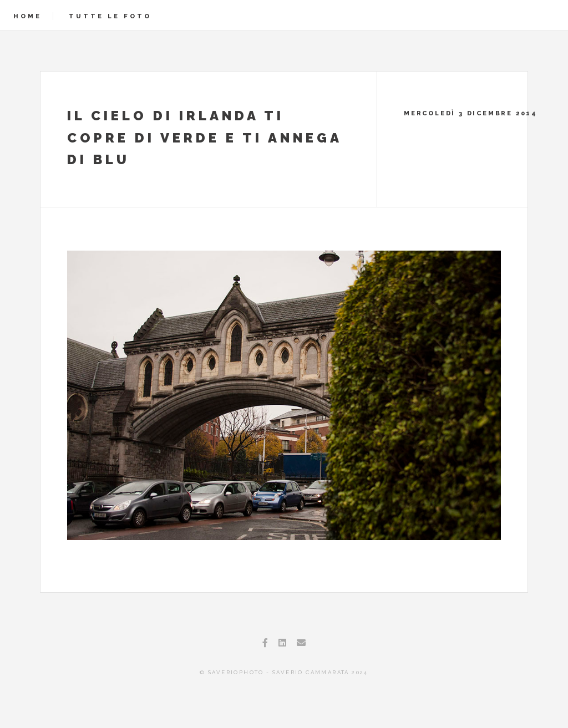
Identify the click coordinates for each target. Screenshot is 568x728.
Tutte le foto (110, 16)
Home (27, 16)
